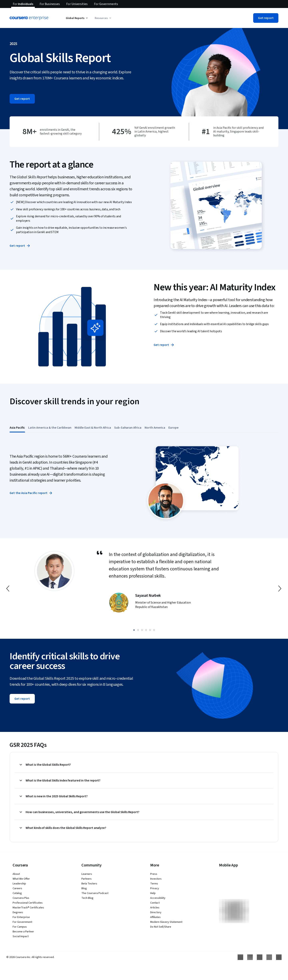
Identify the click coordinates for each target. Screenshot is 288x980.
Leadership (19, 884)
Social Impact (21, 936)
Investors (156, 879)
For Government (22, 922)
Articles (155, 908)
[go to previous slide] (8, 588)
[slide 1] (134, 630)
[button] (266, 18)
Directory (156, 912)
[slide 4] (146, 630)
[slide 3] (142, 630)
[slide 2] (138, 630)
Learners (87, 874)
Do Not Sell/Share (161, 927)
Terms (154, 884)
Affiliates (155, 917)
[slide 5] (150, 630)
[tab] (17, 428)
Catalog (17, 893)
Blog (84, 888)
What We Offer (21, 879)
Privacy (155, 888)
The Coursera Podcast (95, 893)
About (16, 874)
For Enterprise (21, 917)
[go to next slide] (280, 588)
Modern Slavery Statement (166, 922)
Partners (86, 879)
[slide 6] (154, 630)
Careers (17, 888)
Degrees (18, 912)
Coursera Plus (21, 898)
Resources (103, 18)
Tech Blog (87, 898)
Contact (155, 903)
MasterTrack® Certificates (28, 908)
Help (153, 893)
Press (154, 874)
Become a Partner (23, 932)
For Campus (20, 927)
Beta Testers (89, 884)
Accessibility (158, 898)
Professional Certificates (28, 903)
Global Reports (77, 18)
